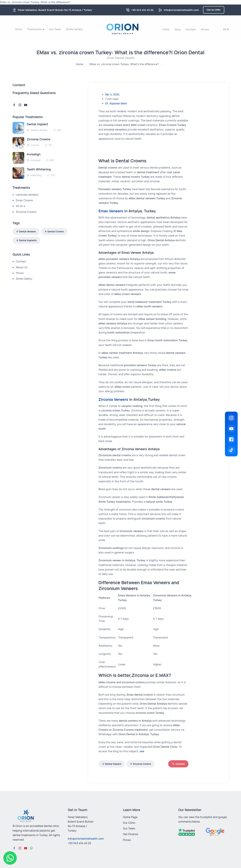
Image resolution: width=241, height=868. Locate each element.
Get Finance (131, 834)
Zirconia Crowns (142, 764)
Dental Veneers (28, 231)
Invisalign (34, 154)
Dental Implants (28, 240)
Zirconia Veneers (113, 399)
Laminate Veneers (27, 195)
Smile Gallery (74, 29)
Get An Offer (214, 10)
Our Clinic (129, 823)
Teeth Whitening (39, 169)
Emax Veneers (111, 211)
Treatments (34, 29)
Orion (19, 29)
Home (79, 64)
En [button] (225, 29)
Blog (178, 29)
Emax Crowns (24, 200)
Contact (191, 29)
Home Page (130, 817)
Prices (205, 29)
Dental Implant (113, 764)
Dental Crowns (56, 231)
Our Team (55, 29)
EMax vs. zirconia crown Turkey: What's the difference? (124, 64)
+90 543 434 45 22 (142, 10)
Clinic (166, 29)
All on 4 (21, 206)
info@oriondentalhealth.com (181, 10)
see (142, 751)
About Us (22, 267)
